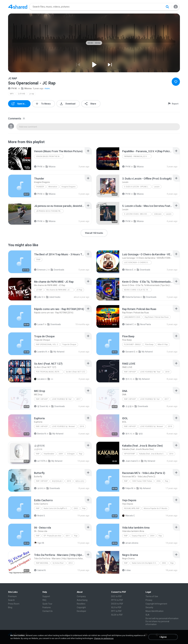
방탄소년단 (80, 481)
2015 (69, 481)
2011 (68, 536)
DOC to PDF (116, 596)
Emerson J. (41, 270)
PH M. (13, 88)
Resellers (81, 604)
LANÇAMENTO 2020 (132, 317)
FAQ (44, 600)
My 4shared (57, 352)
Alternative (53, 187)
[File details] (20, 159)
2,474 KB (22, 94)
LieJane (39, 379)
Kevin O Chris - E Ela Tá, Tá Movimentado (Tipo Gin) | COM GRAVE (138, 290)
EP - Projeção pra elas (53, 536)
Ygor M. (39, 543)
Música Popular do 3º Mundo (155, 508)
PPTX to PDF (117, 600)
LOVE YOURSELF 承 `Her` (62, 399)
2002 (76, 508)
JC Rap (39, 290)
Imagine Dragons (69, 187)
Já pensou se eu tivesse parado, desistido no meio (50, 211)
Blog (10, 607)
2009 (61, 454)
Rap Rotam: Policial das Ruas (157, 317)
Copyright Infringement (156, 604)
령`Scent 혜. (41, 406)
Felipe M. (128, 488)
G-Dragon (71, 454)
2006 (158, 481)
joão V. (39, 297)
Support (46, 596)
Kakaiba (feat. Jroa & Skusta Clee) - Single (153, 454)
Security (149, 607)
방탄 (139, 434)
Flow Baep (149, 344)
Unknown (158, 214)
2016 (171, 454)
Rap (38, 454)
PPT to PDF (116, 611)
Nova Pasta (144, 324)
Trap (38, 260)
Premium (12, 596)
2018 (167, 372)
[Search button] (167, 7)
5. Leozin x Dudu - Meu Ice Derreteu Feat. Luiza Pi (138, 214)
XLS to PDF (116, 607)
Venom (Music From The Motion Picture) (50, 156)
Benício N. (40, 434)
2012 (70, 563)
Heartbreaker (49, 454)
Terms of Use (152, 596)
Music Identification (155, 611)
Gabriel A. (40, 570)
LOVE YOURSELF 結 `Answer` (64, 426)
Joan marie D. (130, 461)
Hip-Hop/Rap (129, 454)
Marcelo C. (129, 516)
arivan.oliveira (130, 543)
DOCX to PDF (117, 604)
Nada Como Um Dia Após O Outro (145, 563)
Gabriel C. (128, 324)
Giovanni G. (129, 352)
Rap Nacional (42, 563)
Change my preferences (104, 638)
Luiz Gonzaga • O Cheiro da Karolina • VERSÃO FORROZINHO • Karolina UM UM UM (138, 263)
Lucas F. (39, 324)
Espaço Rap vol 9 (139, 536)
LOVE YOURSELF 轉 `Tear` (150, 372)
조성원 (127, 406)
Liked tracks (53, 297)
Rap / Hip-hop (130, 372)
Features (47, 607)
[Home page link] (18, 7)
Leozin (157, 187)
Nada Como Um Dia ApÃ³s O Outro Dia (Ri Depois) (58, 508)
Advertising (82, 600)
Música (26, 88)
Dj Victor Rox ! (58, 563)
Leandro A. (41, 352)
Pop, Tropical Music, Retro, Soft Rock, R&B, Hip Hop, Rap (50, 372)
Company (81, 596)
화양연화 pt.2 (57, 481)
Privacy (149, 600)
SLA (147, 615)
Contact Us (48, 611)
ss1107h (40, 461)
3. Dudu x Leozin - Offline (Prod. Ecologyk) (138, 187)
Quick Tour (47, 604)
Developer (82, 611)
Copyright (81, 607)
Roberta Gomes (131, 297)
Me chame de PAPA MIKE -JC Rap (60, 290)
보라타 (39, 488)
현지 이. (127, 379)
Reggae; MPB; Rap (132, 508)
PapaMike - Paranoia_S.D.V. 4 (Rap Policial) (138, 156)
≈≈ (50, 379)
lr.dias (126, 570)
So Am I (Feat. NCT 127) (75, 372)
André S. (40, 516)
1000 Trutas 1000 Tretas (142, 481)
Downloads (57, 270)
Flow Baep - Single (132, 344)
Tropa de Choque (69, 344)
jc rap (32, 94)
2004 (152, 536)
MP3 (12, 94)
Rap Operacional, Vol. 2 (47, 344)
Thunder (40, 187)
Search (11, 600)
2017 (78, 399)
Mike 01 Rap (163, 344)
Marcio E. (128, 270)
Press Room (14, 604)
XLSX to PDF (117, 615)
